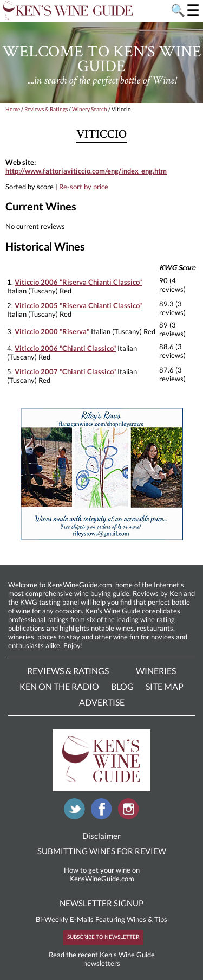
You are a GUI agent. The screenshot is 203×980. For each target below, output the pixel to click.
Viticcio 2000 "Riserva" (52, 331)
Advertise (102, 702)
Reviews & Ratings (46, 109)
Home (13, 109)
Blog (122, 686)
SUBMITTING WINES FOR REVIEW (102, 851)
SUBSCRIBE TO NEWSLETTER (103, 937)
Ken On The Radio (59, 686)
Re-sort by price (84, 187)
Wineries (156, 671)
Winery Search (90, 109)
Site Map (165, 686)
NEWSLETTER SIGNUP (101, 903)
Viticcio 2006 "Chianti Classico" (65, 348)
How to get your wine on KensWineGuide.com (102, 874)
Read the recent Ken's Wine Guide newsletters (102, 959)
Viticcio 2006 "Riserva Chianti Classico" (78, 282)
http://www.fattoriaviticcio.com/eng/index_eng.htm (86, 171)
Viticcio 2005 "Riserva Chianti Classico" (78, 305)
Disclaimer (101, 836)
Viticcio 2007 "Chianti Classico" (65, 371)
